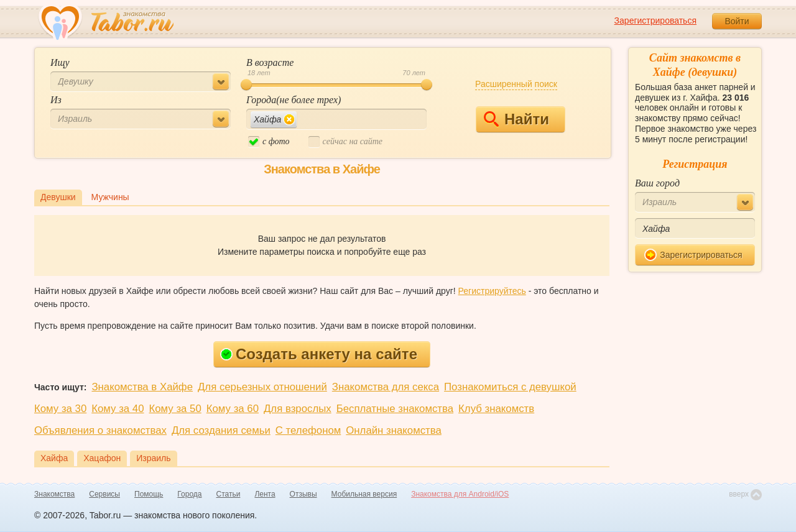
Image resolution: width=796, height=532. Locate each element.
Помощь (149, 494)
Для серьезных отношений (262, 387)
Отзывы (303, 494)
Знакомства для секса (386, 387)
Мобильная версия (364, 494)
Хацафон (102, 458)
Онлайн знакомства (394, 430)
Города (189, 494)
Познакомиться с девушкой (510, 387)
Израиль (153, 458)
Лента (265, 494)
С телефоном (308, 430)
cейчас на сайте (345, 142)
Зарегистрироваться (655, 21)
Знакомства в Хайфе (142, 387)
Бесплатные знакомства (395, 409)
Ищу (60, 62)
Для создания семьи (221, 430)
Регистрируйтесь (492, 291)
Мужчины (110, 197)
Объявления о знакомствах (100, 430)
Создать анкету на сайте (319, 354)
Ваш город (657, 183)
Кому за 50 (175, 409)
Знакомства (54, 494)
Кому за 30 (60, 409)
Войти (737, 21)
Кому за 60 (233, 409)
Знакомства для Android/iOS (460, 494)
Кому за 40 (118, 409)
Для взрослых (298, 409)
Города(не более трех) (294, 100)
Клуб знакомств (496, 409)
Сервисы (104, 494)
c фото (269, 142)
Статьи (229, 494)
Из (56, 100)
